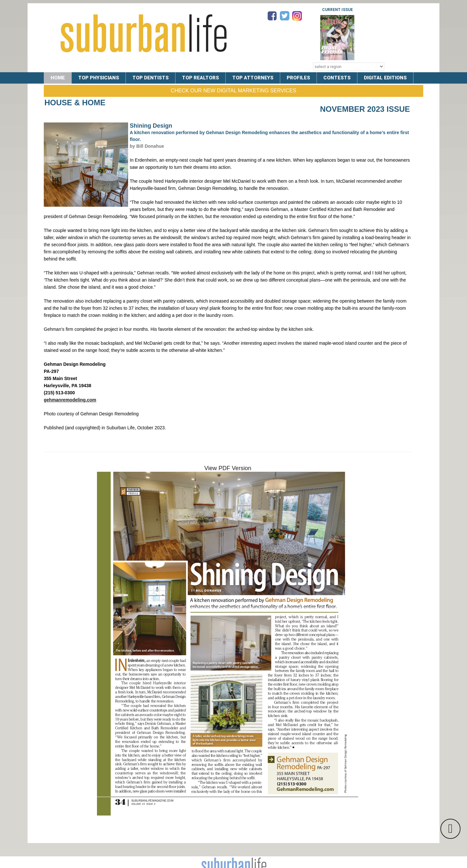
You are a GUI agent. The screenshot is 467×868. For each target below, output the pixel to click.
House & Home (75, 103)
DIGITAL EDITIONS (385, 78)
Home (58, 78)
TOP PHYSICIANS (99, 78)
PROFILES (298, 78)
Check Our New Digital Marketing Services (233, 91)
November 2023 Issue (365, 109)
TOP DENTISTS (150, 78)
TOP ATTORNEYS (253, 78)
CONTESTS (337, 78)
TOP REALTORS (200, 78)
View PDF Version (228, 468)
